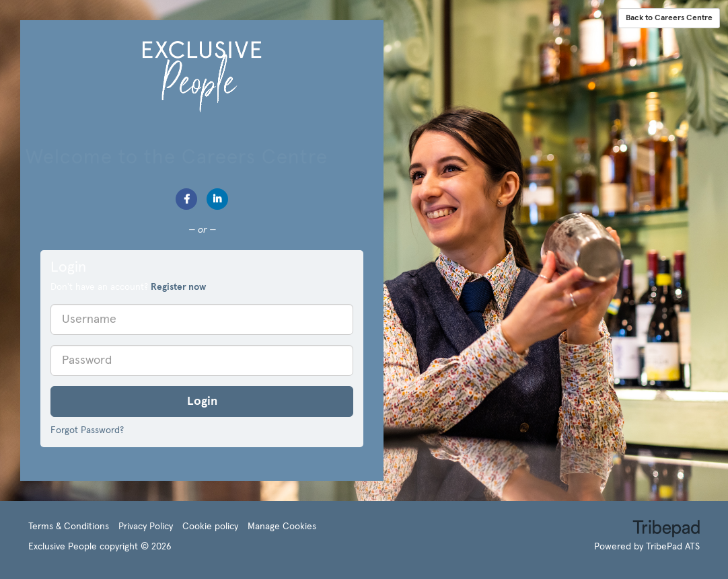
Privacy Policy (146, 527)
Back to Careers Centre (669, 18)
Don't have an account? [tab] (128, 287)
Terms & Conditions (69, 527)
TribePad (666, 530)
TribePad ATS (673, 547)
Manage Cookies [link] (282, 527)
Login (202, 401)
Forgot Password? (87, 430)
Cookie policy (210, 527)
